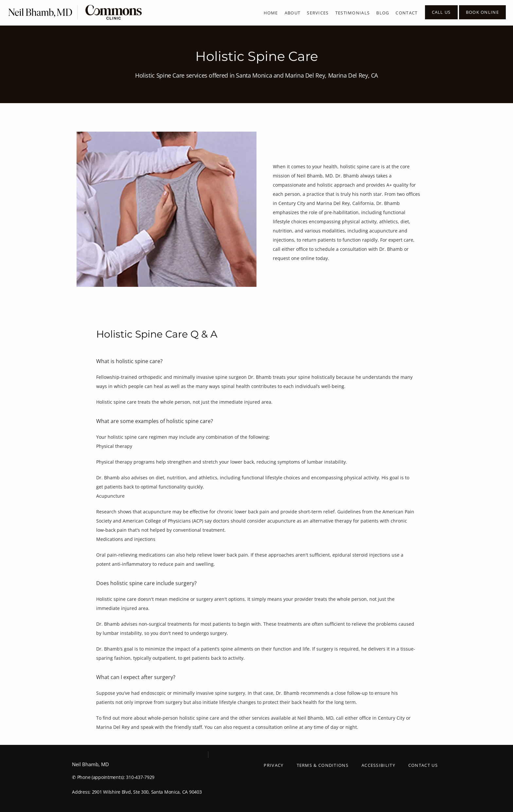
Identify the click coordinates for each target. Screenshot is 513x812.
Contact (407, 13)
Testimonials (353, 13)
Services (318, 13)
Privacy (274, 765)
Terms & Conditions (323, 765)
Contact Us (423, 765)
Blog (383, 13)
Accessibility (378, 765)
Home (271, 13)
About (293, 13)
